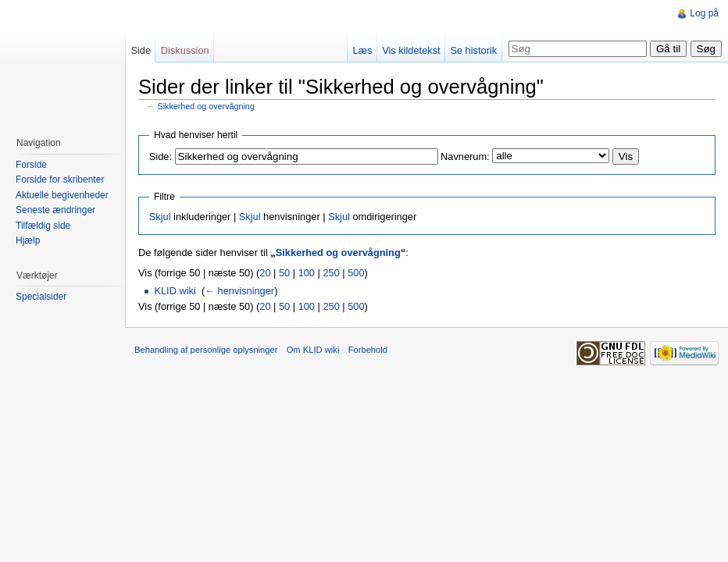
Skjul (160, 217)
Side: (161, 157)
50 (284, 273)
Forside (31, 165)
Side (141, 50)
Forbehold (368, 350)
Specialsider (41, 297)
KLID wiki (175, 291)
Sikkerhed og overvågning (206, 106)
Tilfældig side (43, 226)
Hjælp (28, 240)
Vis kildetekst (411, 50)
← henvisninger (239, 291)
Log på (704, 13)
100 (307, 273)
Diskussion (185, 50)
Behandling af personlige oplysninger (206, 350)
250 (331, 273)
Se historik (473, 50)
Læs (362, 50)
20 (265, 273)
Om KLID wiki (313, 350)
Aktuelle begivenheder (62, 195)
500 (356, 273)
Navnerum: (465, 157)
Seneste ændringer (55, 210)
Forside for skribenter (60, 180)
